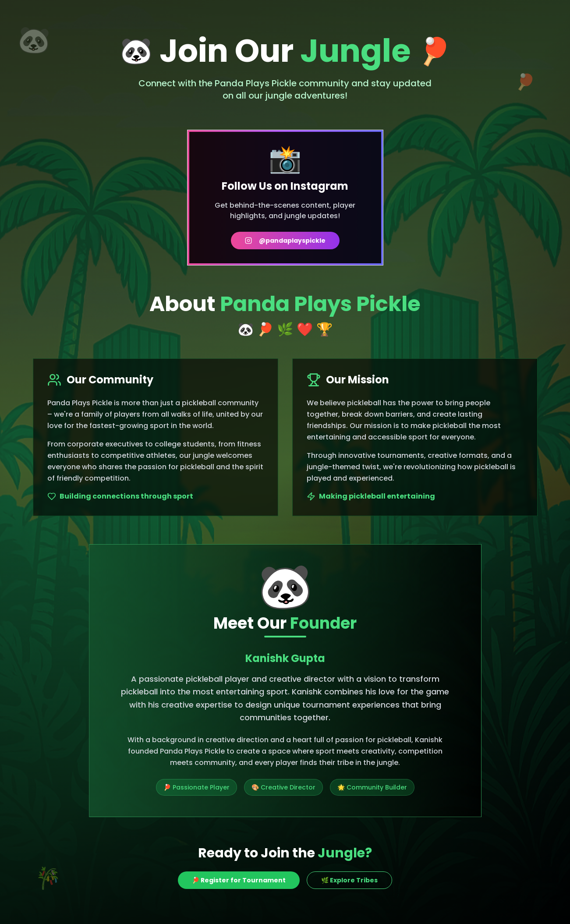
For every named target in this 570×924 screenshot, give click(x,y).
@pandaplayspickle (285, 241)
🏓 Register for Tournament (239, 880)
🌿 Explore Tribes (349, 880)
